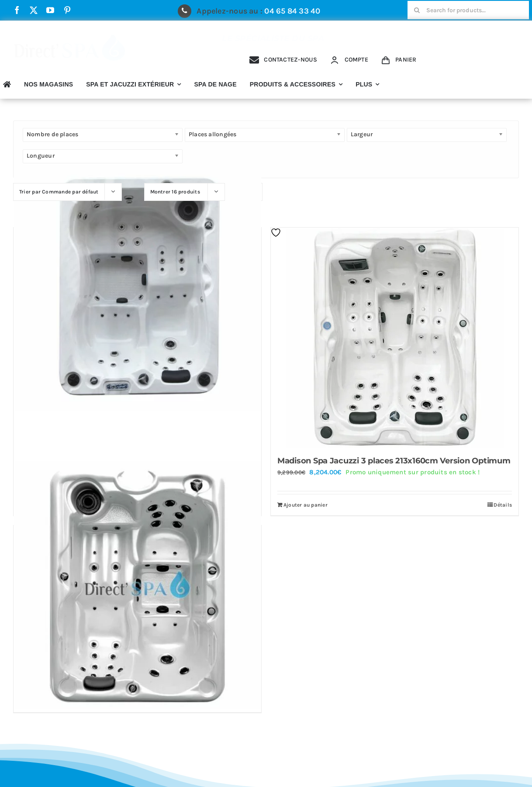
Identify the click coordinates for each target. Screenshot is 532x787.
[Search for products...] (468, 10)
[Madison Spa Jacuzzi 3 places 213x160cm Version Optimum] (395, 338)
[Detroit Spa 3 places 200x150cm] (137, 288)
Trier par (59, 192)
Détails (503, 505)
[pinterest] (67, 10)
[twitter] (34, 10)
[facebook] (17, 10)
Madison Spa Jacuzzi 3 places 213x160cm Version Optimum (394, 461)
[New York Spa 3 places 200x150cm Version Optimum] (137, 585)
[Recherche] (417, 10)
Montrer (175, 192)
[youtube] (50, 10)
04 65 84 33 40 (292, 11)
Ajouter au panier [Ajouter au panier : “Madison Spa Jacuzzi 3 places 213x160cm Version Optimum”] (306, 505)
